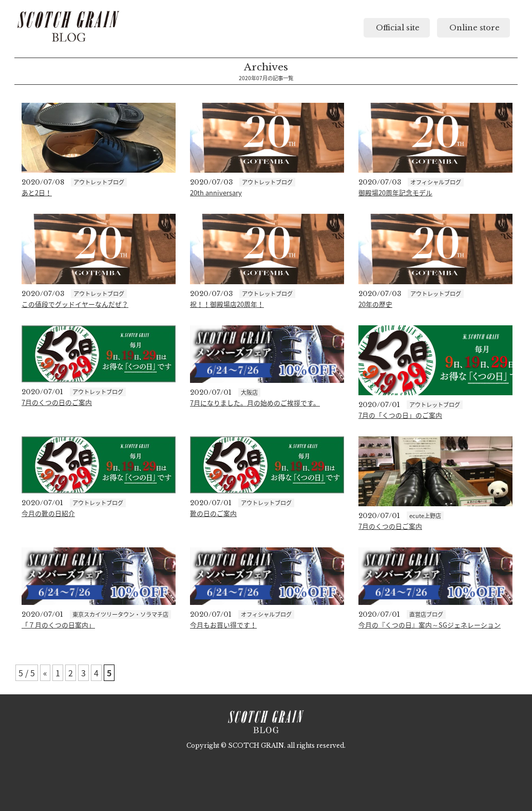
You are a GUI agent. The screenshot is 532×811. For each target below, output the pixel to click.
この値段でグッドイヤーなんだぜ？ (75, 304)
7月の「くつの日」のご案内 (400, 415)
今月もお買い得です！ (223, 625)
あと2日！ (37, 192)
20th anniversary (216, 192)
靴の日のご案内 (213, 513)
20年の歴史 (375, 304)
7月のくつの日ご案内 (390, 526)
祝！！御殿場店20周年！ (227, 304)
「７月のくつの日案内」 (58, 625)
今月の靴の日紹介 (48, 513)
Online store (473, 28)
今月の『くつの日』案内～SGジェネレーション (430, 625)
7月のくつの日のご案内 (57, 402)
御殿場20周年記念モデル (395, 192)
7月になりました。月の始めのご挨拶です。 (255, 403)
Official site (397, 28)
